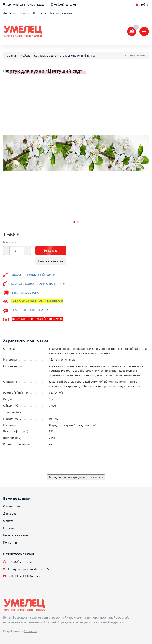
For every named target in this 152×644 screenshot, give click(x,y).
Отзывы (9, 528)
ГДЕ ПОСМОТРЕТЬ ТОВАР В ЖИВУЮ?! (37, 301)
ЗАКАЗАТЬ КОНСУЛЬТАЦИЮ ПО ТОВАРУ (38, 284)
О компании (11, 506)
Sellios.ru (30, 631)
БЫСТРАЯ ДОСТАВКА (26, 292)
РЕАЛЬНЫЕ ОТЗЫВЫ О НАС (30, 310)
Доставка (9, 13)
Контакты (39, 13)
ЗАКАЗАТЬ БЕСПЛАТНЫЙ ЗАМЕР (33, 275)
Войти (142, 4)
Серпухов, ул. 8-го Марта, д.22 (25, 4)
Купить (55, 251)
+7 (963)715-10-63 (65, 4)
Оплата (24, 13)
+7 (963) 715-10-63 (21, 562)
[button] (74, 222)
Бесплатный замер (62, 13)
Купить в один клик (51, 261)
